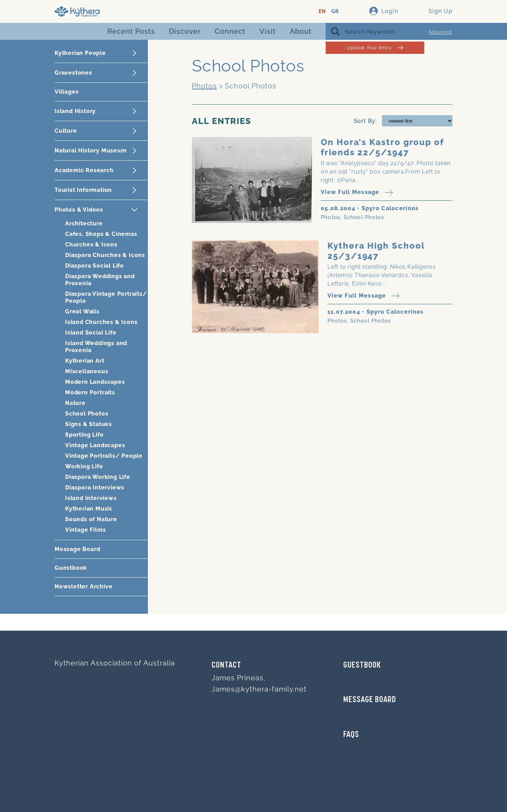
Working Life (84, 466)
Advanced (440, 32)
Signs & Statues (89, 424)
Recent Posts (131, 31)
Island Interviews (91, 498)
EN (322, 11)
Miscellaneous (87, 371)
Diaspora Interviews (95, 488)
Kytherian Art (85, 361)
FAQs (351, 735)
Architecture (84, 223)
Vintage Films (85, 530)
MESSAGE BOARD (370, 700)
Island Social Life (91, 333)
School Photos (87, 414)
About (301, 31)
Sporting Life (84, 435)
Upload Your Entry (375, 48)
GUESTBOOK (362, 666)
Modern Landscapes (95, 382)
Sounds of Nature (91, 519)
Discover (185, 31)
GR (335, 11)
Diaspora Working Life (98, 477)
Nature (75, 403)
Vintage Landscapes (95, 445)
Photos (204, 86)
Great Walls (82, 311)
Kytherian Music (89, 509)
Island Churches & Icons (101, 322)
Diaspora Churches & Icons (105, 255)
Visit (268, 31)
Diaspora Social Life (95, 266)
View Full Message (357, 192)
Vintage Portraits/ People (104, 456)
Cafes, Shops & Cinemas (101, 234)
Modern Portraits (90, 392)
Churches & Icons (91, 245)
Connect (230, 31)
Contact (226, 666)
